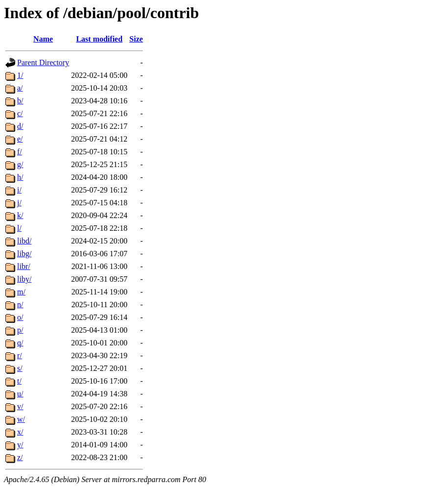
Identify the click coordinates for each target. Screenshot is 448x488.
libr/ (24, 266)
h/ (20, 177)
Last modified (99, 39)
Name (43, 39)
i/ (19, 190)
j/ (19, 203)
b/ (20, 101)
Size (136, 39)
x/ (20, 432)
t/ (19, 381)
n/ (20, 305)
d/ (20, 126)
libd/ (24, 241)
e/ (20, 139)
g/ (20, 164)
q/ (20, 343)
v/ (20, 406)
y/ (20, 445)
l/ (19, 228)
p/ (20, 330)
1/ (20, 75)
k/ (20, 215)
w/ (21, 419)
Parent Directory (43, 62)
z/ (20, 457)
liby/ (24, 279)
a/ (20, 88)
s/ (20, 368)
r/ (20, 355)
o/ (20, 317)
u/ (20, 394)
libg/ (24, 254)
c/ (20, 113)
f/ (20, 152)
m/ (21, 292)
